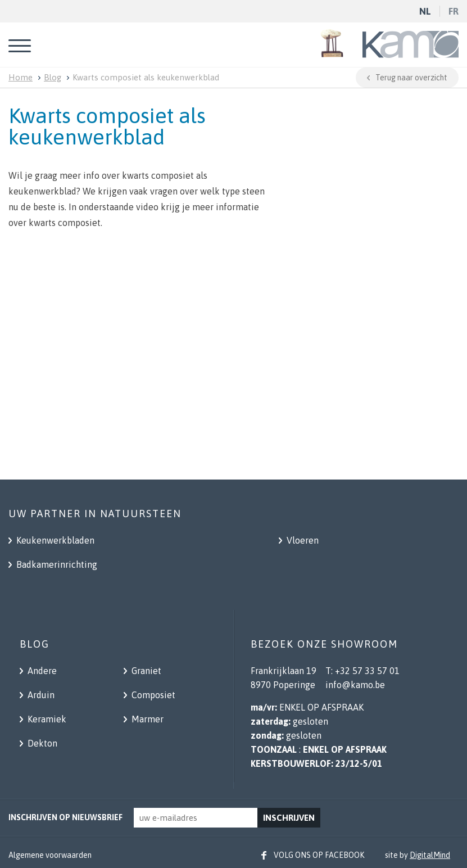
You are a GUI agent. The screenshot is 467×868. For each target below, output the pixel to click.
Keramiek (46, 719)
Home (21, 77)
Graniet (145, 671)
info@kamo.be (355, 685)
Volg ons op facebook (319, 855)
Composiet (152, 695)
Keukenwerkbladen (54, 540)
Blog (53, 77)
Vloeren (301, 540)
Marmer (146, 719)
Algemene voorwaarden (50, 855)
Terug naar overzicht (411, 78)
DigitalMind (430, 855)
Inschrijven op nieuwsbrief (65, 817)
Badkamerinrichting (56, 564)
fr (454, 11)
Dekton (41, 743)
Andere (41, 671)
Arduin (40, 695)
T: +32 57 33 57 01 (362, 671)
